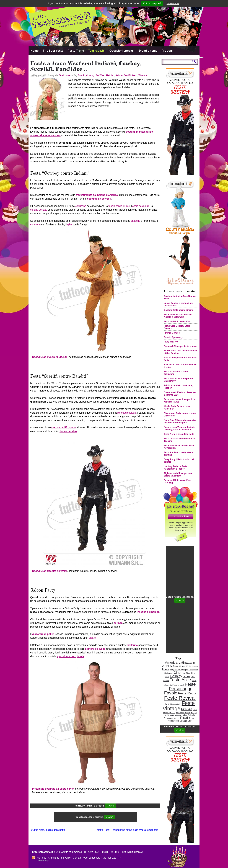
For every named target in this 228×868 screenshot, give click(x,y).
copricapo (81, 206)
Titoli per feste (53, 51)
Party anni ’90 (171, 342)
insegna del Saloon (148, 612)
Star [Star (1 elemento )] (190, 721)
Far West (100, 75)
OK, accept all (152, 3)
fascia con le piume (119, 206)
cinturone (35, 225)
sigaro (92, 638)
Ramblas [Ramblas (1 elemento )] (192, 718)
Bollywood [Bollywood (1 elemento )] (174, 670)
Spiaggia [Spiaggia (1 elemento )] (184, 721)
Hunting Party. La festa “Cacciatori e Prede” (175, 468)
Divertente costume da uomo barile (53, 789)
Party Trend (76, 51)
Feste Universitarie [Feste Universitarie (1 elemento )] (173, 704)
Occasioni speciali (122, 51)
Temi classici (97, 51)
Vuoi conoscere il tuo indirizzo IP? (102, 858)
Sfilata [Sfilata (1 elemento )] (171, 721)
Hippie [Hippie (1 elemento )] (194, 712)
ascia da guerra (141, 206)
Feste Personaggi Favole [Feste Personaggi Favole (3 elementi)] (180, 689)
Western (143, 75)
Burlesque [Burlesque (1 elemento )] (184, 670)
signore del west (95, 649)
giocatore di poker (43, 634)
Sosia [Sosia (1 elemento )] (177, 721)
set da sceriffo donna (64, 427)
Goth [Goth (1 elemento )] (195, 710)
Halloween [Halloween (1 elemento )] (180, 712)
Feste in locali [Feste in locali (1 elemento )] (178, 685)
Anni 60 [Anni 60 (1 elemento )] (178, 666)
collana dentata (39, 210)
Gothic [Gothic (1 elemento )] (166, 712)
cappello (136, 221)
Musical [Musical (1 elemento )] (178, 715)
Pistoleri (110, 75)
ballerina (133, 645)
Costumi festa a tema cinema (179, 310)
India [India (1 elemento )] (167, 715)
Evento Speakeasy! (174, 337)
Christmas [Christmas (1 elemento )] (169, 673)
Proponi (167, 51)
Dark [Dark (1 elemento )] (193, 676)
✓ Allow (110, 806)
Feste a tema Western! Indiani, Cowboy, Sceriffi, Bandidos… (179, 428)
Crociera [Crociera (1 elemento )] (186, 676)
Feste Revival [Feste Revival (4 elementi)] (180, 698)
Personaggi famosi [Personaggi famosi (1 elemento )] (172, 718)
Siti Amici (66, 858)
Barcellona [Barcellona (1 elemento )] (193, 666)
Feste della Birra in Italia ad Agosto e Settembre (178, 316)
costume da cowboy (99, 199)
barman (118, 623)
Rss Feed (41, 858)
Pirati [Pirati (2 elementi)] (184, 718)
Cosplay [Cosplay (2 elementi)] (176, 676)
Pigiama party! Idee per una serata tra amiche (178, 475)
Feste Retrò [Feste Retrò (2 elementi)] (187, 693)
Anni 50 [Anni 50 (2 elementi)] (168, 666)
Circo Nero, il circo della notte (48, 830)
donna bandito (68, 431)
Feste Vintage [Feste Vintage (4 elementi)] (179, 706)
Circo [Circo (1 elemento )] (188, 673)
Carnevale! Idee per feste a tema (180, 346)
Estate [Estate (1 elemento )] (166, 681)
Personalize (173, 3)
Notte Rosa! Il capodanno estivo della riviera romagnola (129, 830)
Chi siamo (54, 858)
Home (35, 51)
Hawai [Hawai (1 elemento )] (188, 712)
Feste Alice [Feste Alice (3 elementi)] (180, 680)
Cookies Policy (42, 861)
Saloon (119, 75)
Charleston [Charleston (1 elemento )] (193, 670)
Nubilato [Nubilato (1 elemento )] (191, 715)
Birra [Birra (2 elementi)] (166, 669)
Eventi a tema (148, 51)
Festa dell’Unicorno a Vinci (178, 321)
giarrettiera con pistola (70, 656)
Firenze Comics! (172, 333)
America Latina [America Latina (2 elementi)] (176, 662)
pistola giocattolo (127, 413)
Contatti (77, 858)
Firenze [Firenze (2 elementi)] (187, 709)
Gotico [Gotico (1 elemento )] (172, 712)
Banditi (81, 75)
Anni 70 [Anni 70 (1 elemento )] (185, 666)
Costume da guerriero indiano (50, 357)
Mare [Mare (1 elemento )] (172, 715)
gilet (70, 225)
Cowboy (90, 75)
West (135, 75)
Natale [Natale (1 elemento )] (185, 715)
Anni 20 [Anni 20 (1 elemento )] (191, 663)
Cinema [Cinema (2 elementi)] (179, 673)
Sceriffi (127, 75)
